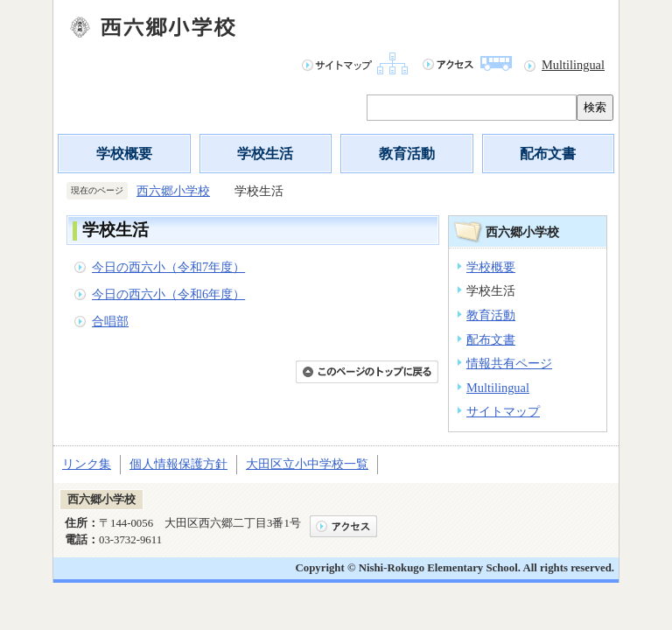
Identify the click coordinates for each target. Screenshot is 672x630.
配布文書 (548, 154)
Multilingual (573, 65)
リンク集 (87, 464)
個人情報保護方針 (178, 464)
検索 (595, 107)
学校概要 (124, 154)
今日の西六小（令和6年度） (168, 294)
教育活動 (407, 154)
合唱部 (110, 321)
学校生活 (265, 154)
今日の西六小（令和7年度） (168, 267)
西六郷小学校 (173, 191)
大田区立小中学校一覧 (307, 464)
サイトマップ (503, 411)
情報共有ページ (509, 363)
